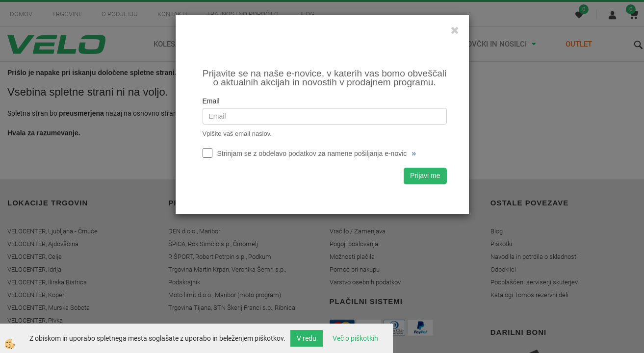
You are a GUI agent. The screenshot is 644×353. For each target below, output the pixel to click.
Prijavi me (425, 176)
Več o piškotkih (355, 338)
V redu (307, 338)
